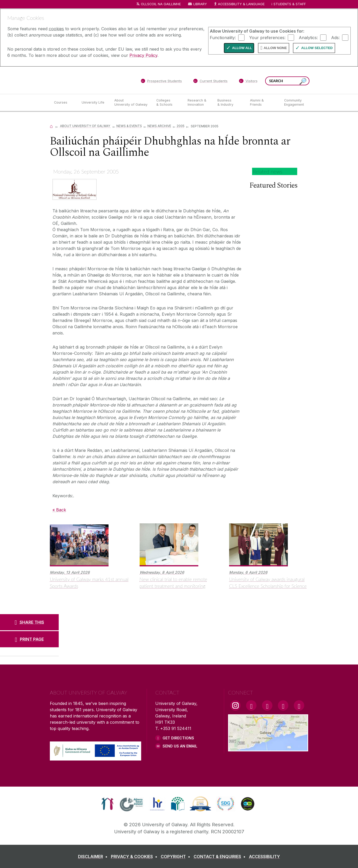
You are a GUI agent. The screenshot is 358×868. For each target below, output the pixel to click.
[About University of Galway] (131, 103)
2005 (181, 126)
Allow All (242, 48)
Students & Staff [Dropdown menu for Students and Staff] (290, 4)
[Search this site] (303, 82)
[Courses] (64, 103)
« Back (59, 510)
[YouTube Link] (267, 705)
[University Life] (94, 103)
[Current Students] (211, 82)
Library (200, 4)
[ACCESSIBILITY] (264, 857)
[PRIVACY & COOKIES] (135, 857)
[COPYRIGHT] (177, 857)
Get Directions (178, 738)
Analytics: (308, 37)
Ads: (335, 37)
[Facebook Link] (251, 705)
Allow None (275, 48)
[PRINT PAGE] (29, 639)
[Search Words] (287, 81)
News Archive (159, 126)
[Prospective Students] (161, 82)
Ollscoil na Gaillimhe (161, 4)
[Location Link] (268, 748)
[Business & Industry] (229, 103)
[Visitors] (248, 82)
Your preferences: (267, 37)
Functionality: (223, 37)
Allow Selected (317, 48)
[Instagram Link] (235, 705)
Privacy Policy (143, 55)
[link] (107, 804)
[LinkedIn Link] (283, 705)
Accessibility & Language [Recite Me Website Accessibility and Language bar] (239, 4)
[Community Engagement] (294, 103)
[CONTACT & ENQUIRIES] (221, 857)
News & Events (129, 126)
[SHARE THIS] (29, 622)
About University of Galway (85, 126)
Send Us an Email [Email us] (180, 746)
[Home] (51, 126)
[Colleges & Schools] (168, 103)
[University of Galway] (88, 80)
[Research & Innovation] (198, 103)
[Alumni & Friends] (263, 103)
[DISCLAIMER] (94, 857)
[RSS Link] (299, 705)
